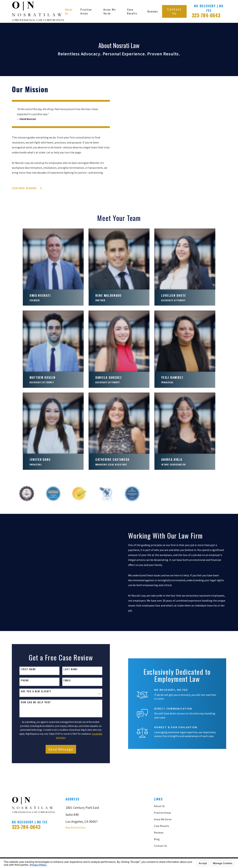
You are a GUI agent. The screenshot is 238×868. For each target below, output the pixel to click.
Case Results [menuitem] (132, 11)
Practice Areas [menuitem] (86, 11)
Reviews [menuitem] (153, 11)
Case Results (161, 809)
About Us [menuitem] (69, 11)
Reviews (159, 816)
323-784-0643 (206, 15)
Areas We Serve (163, 802)
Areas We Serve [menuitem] (110, 11)
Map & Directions (76, 811)
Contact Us (174, 11)
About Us (159, 789)
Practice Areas (162, 796)
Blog (157, 822)
